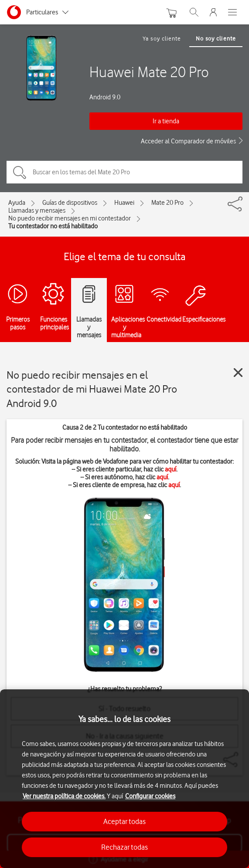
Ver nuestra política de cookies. (64, 796)
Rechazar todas (124, 847)
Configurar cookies (150, 796)
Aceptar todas (124, 821)
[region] (124, 779)
